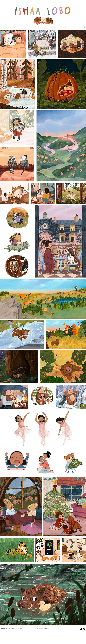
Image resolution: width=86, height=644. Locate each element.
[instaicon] (84, 629)
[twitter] (81, 629)
